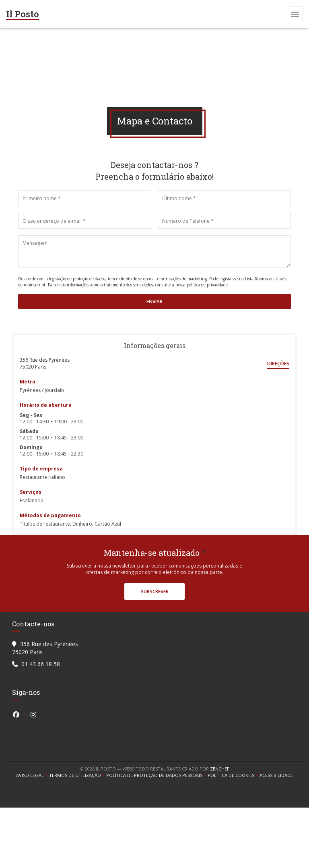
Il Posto (23, 14)
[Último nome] (224, 198)
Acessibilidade (276, 775)
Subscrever (155, 591)
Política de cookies (234, 775)
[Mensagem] (154, 251)
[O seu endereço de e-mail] (85, 221)
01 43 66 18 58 (41, 664)
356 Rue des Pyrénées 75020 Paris (45, 363)
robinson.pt (35, 285)
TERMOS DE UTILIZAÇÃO (78, 775)
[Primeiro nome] (85, 198)
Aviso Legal (33, 775)
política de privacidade (207, 285)
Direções (278, 364)
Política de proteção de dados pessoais (157, 775)
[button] (295, 14)
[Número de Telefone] (224, 221)
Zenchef (220, 769)
